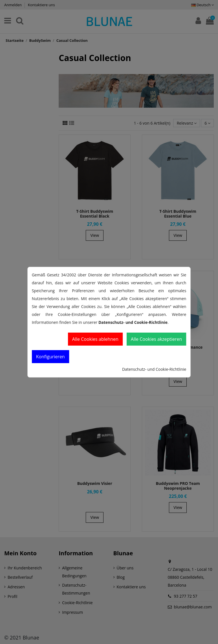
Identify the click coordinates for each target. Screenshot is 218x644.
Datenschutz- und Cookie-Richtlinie (154, 369)
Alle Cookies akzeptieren (157, 339)
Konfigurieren (50, 357)
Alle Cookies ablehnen (95, 339)
